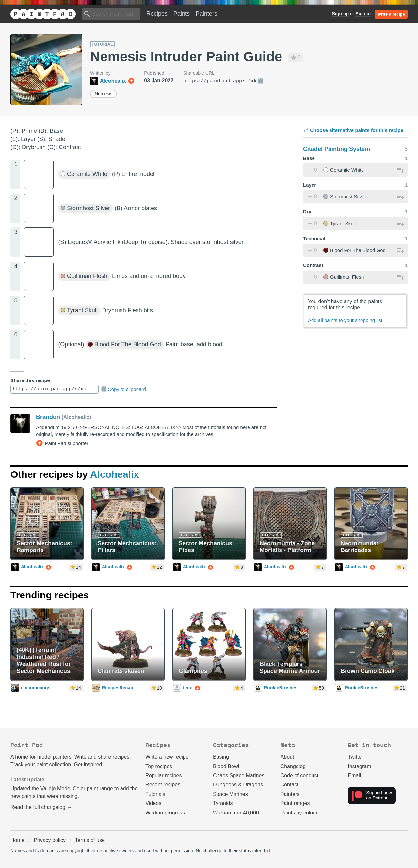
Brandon (48, 417)
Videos (153, 803)
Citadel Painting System (337, 149)
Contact (289, 785)
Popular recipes (163, 775)
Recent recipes (163, 785)
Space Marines (230, 794)
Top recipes (159, 766)
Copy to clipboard (123, 389)
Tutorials (155, 794)
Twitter (355, 757)
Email (354, 775)
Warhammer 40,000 (236, 813)
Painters (206, 14)
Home (17, 840)
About (287, 757)
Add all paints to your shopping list (345, 320)
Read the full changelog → (41, 807)
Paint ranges (295, 803)
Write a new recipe (167, 757)
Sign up (340, 14)
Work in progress (165, 813)
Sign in (363, 14)
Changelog (293, 766)
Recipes (157, 14)
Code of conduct (300, 775)
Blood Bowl (226, 766)
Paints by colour (299, 813)
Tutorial (102, 44)
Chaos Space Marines (239, 775)
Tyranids (223, 803)
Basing (221, 757)
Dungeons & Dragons (238, 785)
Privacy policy (50, 840)
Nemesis (104, 94)
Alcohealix (115, 474)
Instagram (359, 766)
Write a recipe (391, 14)
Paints (182, 14)
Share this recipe (30, 380)
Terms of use (90, 840)
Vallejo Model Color (63, 789)
